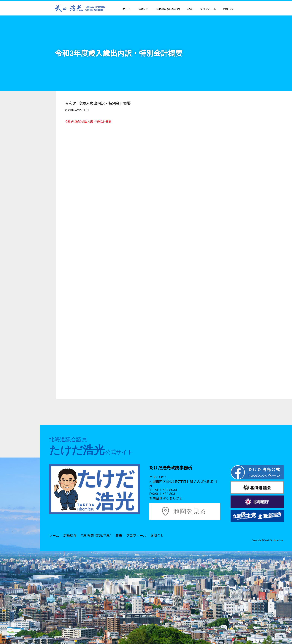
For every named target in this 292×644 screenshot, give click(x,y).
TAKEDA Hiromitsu (273, 540)
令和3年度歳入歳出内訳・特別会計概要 (88, 122)
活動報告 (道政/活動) (168, 9)
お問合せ (228, 9)
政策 (190, 9)
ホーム (127, 9)
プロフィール (208, 9)
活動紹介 (143, 9)
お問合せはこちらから (166, 498)
